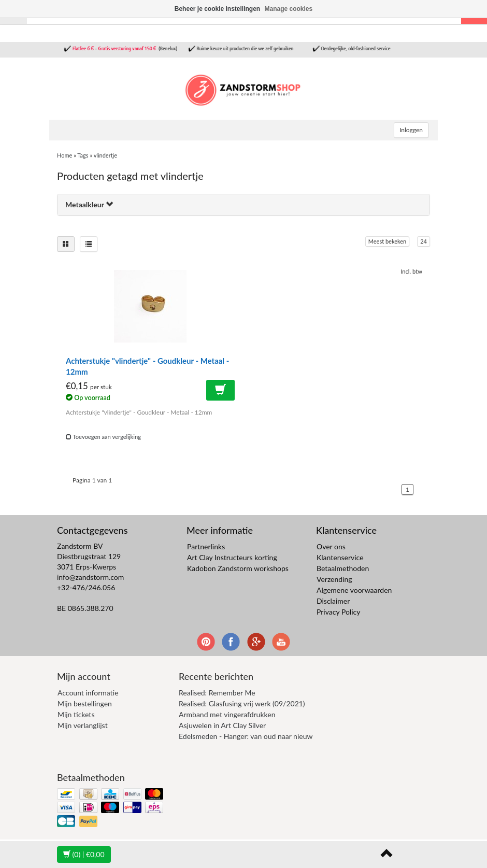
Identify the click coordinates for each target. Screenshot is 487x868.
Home (65, 155)
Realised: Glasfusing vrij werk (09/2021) (242, 703)
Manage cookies (289, 9)
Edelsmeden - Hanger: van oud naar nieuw (246, 736)
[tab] (244, 205)
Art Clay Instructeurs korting (232, 557)
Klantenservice (340, 557)
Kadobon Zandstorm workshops (238, 568)
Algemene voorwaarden (354, 590)
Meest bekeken (387, 241)
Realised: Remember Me (217, 693)
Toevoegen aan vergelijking (103, 437)
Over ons (331, 546)
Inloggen (411, 130)
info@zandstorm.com (90, 577)
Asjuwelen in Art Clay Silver (222, 725)
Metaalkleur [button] (89, 204)
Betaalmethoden (343, 568)
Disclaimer (333, 601)
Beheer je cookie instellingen (217, 9)
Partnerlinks (206, 546)
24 (424, 241)
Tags (83, 155)
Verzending (334, 579)
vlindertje (105, 155)
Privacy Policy (338, 612)
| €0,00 (84, 854)
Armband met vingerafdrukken (227, 714)
